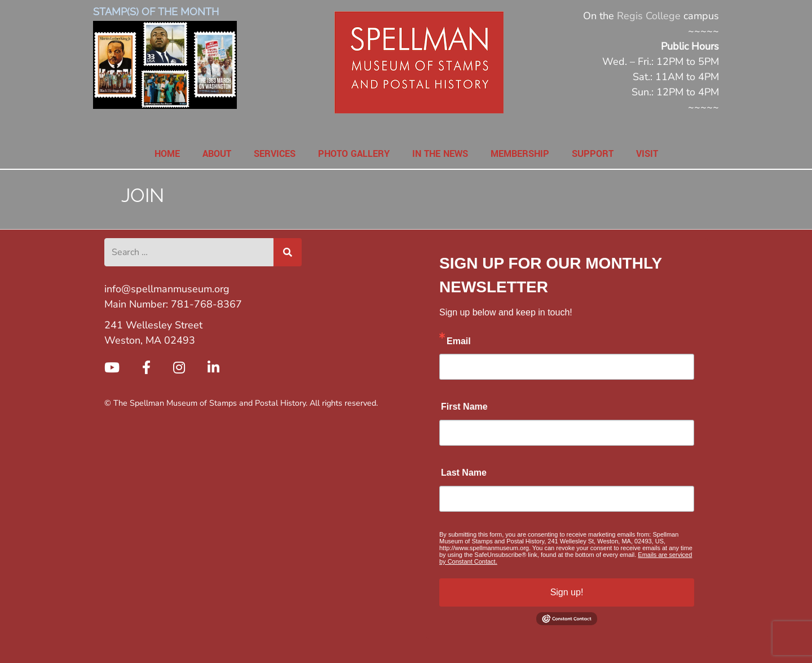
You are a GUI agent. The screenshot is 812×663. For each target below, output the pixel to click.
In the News (440, 154)
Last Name (464, 473)
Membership (520, 154)
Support (593, 154)
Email (459, 341)
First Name (464, 407)
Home (167, 154)
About (217, 154)
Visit (647, 154)
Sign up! (567, 592)
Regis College (649, 16)
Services (275, 154)
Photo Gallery (354, 154)
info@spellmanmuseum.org (167, 289)
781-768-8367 (206, 304)
